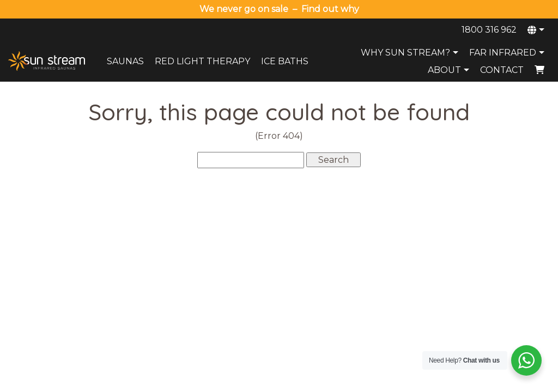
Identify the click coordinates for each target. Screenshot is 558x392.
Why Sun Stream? (411, 53)
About (450, 70)
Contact (502, 70)
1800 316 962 (489, 30)
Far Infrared (508, 53)
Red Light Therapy (202, 61)
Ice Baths (285, 61)
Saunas (125, 61)
